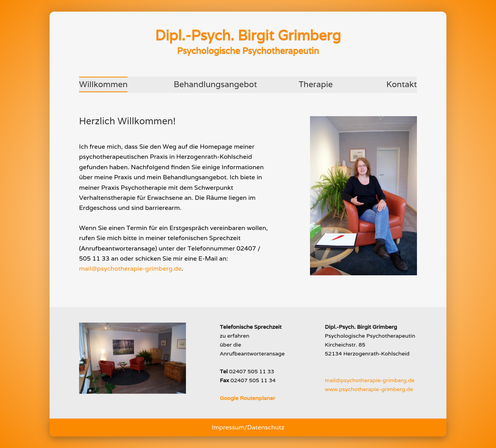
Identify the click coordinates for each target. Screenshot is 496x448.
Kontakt (402, 84)
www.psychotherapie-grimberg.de (369, 389)
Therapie (316, 84)
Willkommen (103, 84)
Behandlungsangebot (215, 84)
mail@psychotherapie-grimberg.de (130, 269)
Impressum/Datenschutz (248, 427)
